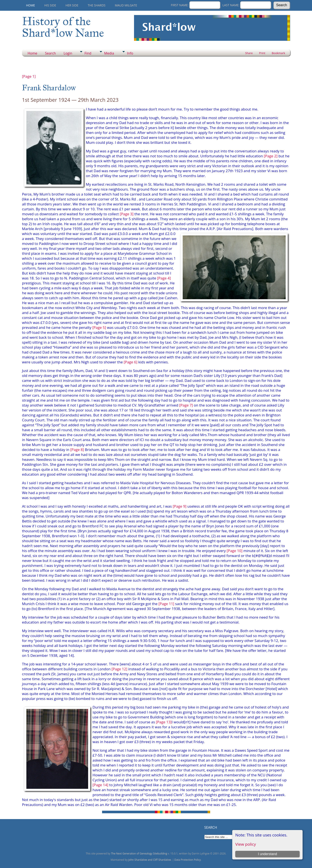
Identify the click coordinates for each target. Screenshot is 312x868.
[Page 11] (166, 604)
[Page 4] (164, 278)
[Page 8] (77, 450)
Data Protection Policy (188, 860)
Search (50, 53)
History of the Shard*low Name (63, 27)
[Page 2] (271, 156)
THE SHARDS (97, 5)
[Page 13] (164, 722)
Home (31, 5)
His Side (50, 5)
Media (109, 53)
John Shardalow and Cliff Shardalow (150, 860)
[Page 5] (99, 327)
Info (130, 53)
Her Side (72, 5)
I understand (268, 854)
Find (88, 53)
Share (249, 53)
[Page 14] (100, 785)
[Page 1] (29, 76)
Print (262, 53)
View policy (246, 844)
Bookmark (278, 53)
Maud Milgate (126, 5)
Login (68, 53)
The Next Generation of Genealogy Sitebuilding (139, 854)
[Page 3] (127, 214)
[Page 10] (234, 551)
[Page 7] (186, 405)
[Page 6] (131, 362)
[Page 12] (119, 669)
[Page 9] (180, 506)
